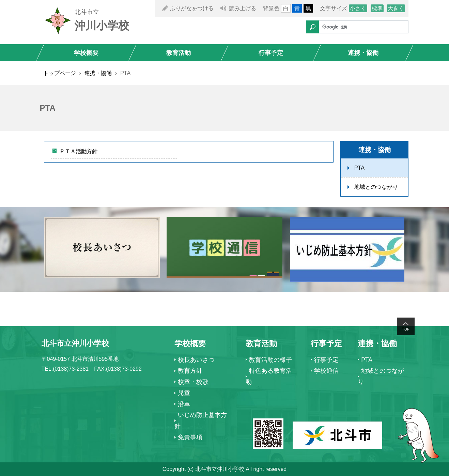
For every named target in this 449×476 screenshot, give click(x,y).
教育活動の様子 (270, 360)
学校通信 (326, 371)
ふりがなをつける (192, 8)
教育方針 (190, 371)
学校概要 (86, 53)
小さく (358, 8)
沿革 (184, 404)
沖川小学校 (102, 26)
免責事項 (190, 437)
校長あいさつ (196, 360)
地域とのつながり (376, 187)
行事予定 (271, 53)
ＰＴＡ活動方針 (78, 151)
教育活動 (179, 53)
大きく (396, 8)
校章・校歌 (193, 382)
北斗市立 (87, 12)
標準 (377, 8)
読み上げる (243, 8)
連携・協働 (363, 53)
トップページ (60, 73)
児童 (184, 393)
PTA (359, 168)
